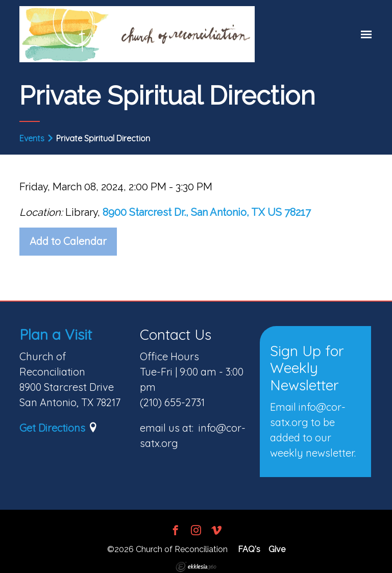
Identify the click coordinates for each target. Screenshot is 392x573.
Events (32, 138)
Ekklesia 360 (196, 567)
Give (277, 549)
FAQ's (249, 549)
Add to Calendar (68, 241)
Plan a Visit (56, 334)
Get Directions (52, 428)
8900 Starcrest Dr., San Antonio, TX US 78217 (207, 212)
